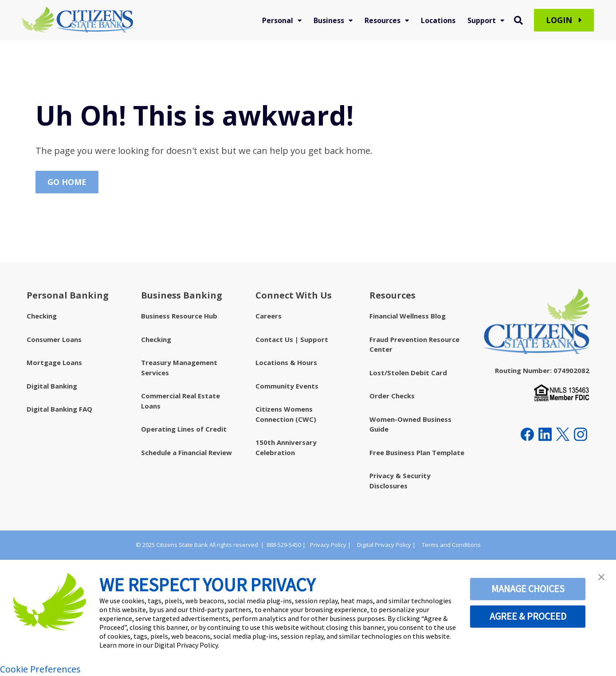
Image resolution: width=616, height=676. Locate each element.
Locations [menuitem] (438, 20)
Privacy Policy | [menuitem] (330, 545)
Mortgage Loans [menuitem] (54, 362)
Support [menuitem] (482, 20)
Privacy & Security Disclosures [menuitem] (400, 481)
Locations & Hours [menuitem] (286, 362)
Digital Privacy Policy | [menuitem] (386, 545)
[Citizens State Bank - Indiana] (78, 20)
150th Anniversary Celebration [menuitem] (286, 447)
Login (564, 20)
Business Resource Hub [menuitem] (179, 316)
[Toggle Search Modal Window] (518, 20)
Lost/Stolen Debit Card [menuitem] (408, 373)
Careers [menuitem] (269, 316)
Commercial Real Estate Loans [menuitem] (180, 401)
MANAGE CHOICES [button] (528, 589)
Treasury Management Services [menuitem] (179, 367)
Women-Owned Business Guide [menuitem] (410, 424)
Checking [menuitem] (42, 316)
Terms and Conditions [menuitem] (451, 545)
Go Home (67, 182)
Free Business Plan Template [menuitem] (417, 452)
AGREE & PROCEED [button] (528, 616)
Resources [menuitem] (383, 20)
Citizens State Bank (182, 545)
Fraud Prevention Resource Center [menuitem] (414, 344)
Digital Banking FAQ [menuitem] (59, 409)
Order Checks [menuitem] (392, 396)
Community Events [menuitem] (287, 386)
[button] (601, 577)
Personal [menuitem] (278, 20)
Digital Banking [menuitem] (52, 386)
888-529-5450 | (286, 545)
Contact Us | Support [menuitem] (292, 339)
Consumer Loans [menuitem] (54, 339)
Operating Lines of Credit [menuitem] (184, 429)
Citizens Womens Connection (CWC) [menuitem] (286, 414)
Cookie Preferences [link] (40, 669)
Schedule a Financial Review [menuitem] (186, 452)
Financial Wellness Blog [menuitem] (408, 316)
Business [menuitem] (329, 20)
